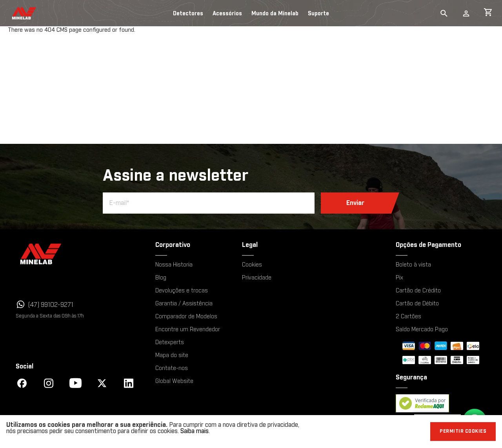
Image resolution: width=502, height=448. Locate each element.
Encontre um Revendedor (188, 330)
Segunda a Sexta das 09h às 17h (50, 316)
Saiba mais (195, 431)
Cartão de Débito (417, 304)
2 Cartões (408, 317)
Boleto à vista (413, 265)
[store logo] (17, 13)
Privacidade (257, 278)
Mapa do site (172, 355)
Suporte (318, 14)
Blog (161, 278)
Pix (399, 278)
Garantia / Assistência (184, 304)
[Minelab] (75, 254)
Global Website (174, 381)
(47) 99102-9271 (51, 305)
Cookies (252, 265)
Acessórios (227, 14)
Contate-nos (172, 368)
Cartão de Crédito (418, 291)
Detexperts (170, 343)
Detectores (188, 14)
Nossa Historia (174, 265)
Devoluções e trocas (182, 291)
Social (25, 366)
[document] (251, 432)
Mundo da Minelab (275, 14)
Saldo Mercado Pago (422, 330)
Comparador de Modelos (186, 317)
